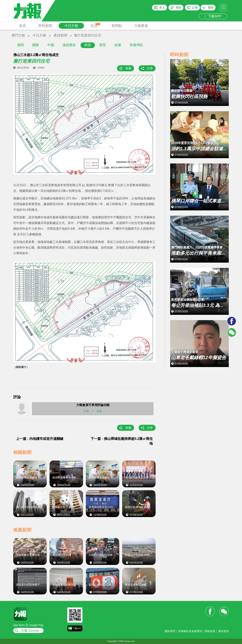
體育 (103, 45)
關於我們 (170, 631)
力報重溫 (141, 26)
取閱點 (117, 26)
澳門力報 (18, 35)
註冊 (86, 411)
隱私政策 (210, 631)
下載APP (213, 16)
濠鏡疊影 (69, 45)
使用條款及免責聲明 (190, 631)
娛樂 (118, 45)
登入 (162, 8)
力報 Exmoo (30, 631)
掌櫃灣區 (136, 45)
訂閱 (195, 8)
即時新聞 (45, 26)
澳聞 (20, 45)
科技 (88, 45)
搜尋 (178, 8)
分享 (150, 68)
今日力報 (71, 26)
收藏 (128, 68)
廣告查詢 (223, 631)
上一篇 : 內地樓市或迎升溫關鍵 (40, 439)
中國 (51, 45)
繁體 (211, 8)
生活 (96, 25)
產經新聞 (60, 35)
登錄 (99, 411)
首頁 (22, 26)
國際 (36, 45)
